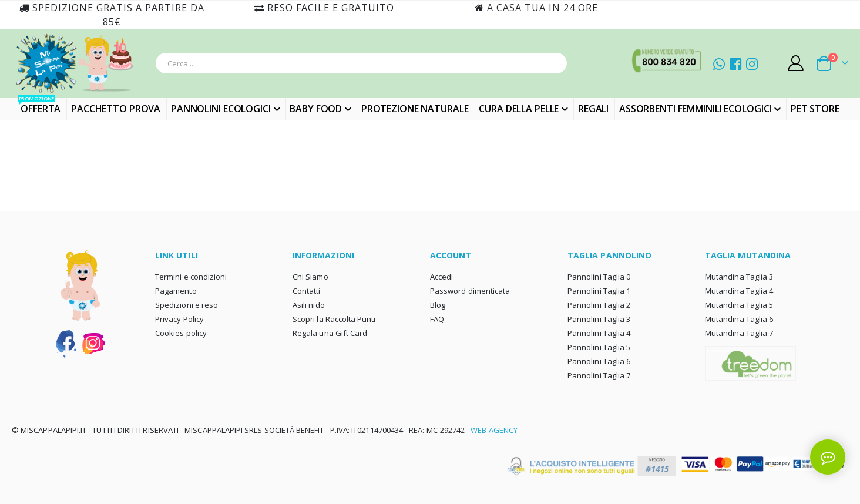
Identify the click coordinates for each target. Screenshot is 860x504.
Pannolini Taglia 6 (599, 361)
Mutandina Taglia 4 (739, 291)
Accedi (441, 277)
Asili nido (309, 305)
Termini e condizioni (191, 277)
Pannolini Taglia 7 (599, 375)
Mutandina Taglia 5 (739, 305)
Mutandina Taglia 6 (739, 319)
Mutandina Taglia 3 (739, 277)
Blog (438, 305)
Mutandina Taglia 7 (739, 333)
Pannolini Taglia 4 (599, 333)
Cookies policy (181, 333)
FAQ (437, 319)
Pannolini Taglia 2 (599, 305)
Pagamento (176, 291)
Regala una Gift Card (330, 333)
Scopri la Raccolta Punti (334, 319)
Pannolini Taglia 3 (599, 319)
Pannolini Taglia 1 (599, 291)
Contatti (307, 291)
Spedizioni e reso (187, 305)
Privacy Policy (179, 319)
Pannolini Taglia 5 (599, 347)
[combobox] (361, 63)
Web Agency (494, 430)
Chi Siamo (310, 277)
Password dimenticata (470, 291)
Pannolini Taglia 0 (599, 277)
